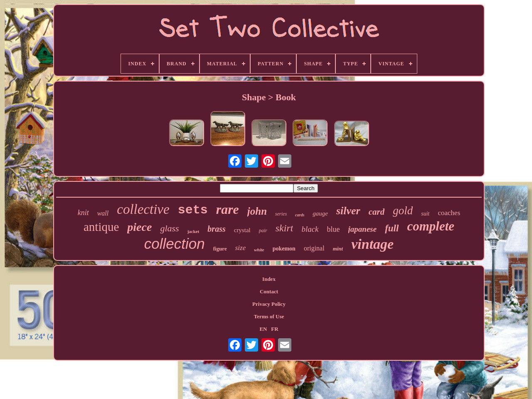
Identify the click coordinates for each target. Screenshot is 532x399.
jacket (193, 231)
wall (103, 213)
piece (139, 227)
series (281, 214)
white (259, 250)
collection (175, 244)
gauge (320, 213)
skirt (284, 228)
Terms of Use (269, 316)
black (310, 229)
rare (228, 209)
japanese (363, 229)
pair (263, 230)
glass (169, 228)
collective (143, 209)
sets (193, 210)
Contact (269, 291)
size (241, 248)
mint (338, 249)
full (392, 228)
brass (216, 229)
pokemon (284, 249)
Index (269, 279)
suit (425, 214)
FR (275, 329)
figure (220, 249)
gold (403, 211)
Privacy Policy (269, 304)
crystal (242, 230)
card (377, 212)
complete (431, 226)
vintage (372, 244)
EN (263, 329)
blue (334, 229)
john (257, 211)
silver (348, 211)
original (314, 248)
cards (300, 215)
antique (101, 227)
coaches (449, 213)
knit (83, 213)
